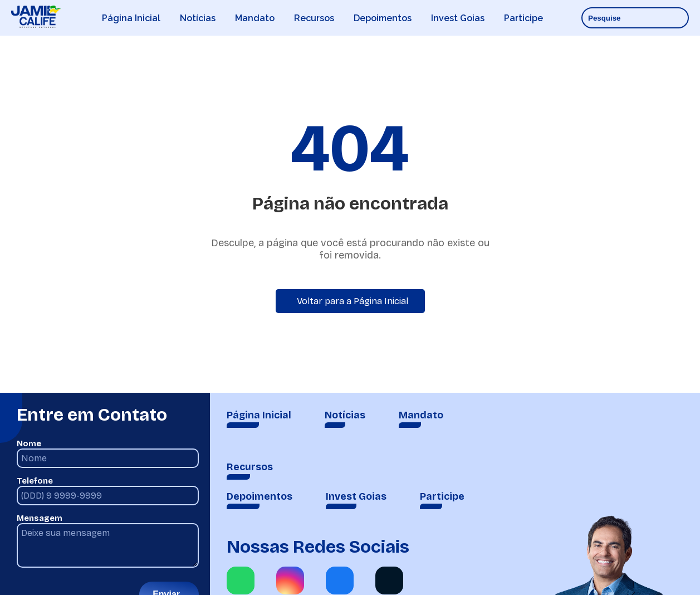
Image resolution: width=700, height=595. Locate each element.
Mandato (255, 18)
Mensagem (40, 518)
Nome (29, 444)
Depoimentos (383, 18)
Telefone (35, 481)
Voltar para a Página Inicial (353, 301)
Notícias (198, 18)
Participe (523, 18)
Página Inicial (131, 18)
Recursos (314, 18)
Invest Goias (458, 18)
